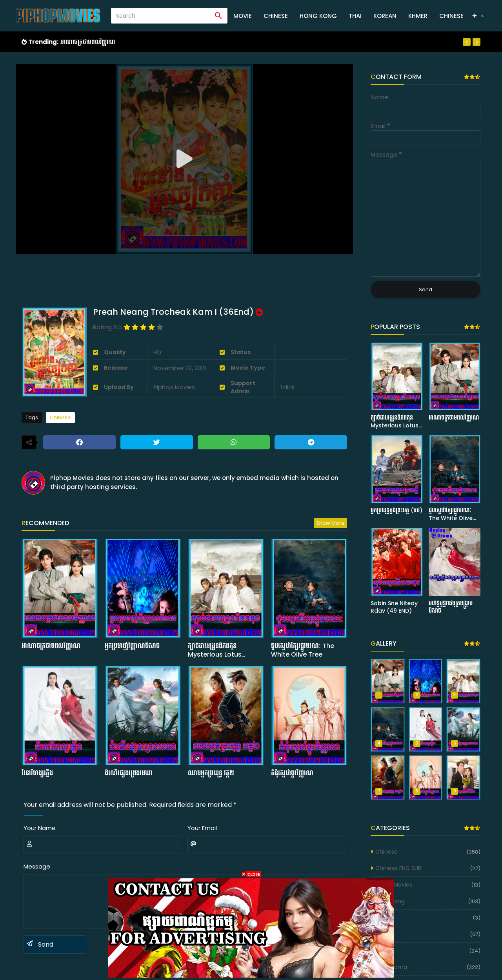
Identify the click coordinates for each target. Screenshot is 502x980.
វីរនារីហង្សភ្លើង (37, 773)
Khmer (418, 16)
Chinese (276, 16)
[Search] (161, 16)
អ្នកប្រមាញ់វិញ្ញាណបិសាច (132, 646)
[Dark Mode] (478, 16)
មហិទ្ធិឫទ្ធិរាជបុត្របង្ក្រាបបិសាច (451, 607)
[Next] (477, 42)
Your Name (40, 828)
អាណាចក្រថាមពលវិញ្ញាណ (88, 42)
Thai (355, 16)
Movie (243, 16)
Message (37, 866)
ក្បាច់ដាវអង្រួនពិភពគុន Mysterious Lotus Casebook (215, 651)
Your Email (202, 828)
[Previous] (467, 42)
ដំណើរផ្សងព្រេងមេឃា (129, 773)
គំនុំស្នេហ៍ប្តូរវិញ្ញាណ (292, 773)
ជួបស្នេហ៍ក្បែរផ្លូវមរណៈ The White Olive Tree (303, 650)
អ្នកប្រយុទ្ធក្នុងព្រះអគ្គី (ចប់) (397, 510)
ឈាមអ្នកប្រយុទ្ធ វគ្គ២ (211, 773)
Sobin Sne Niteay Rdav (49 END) (394, 607)
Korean (385, 16)
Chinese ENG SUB (398, 868)
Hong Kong (318, 16)
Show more (330, 523)
